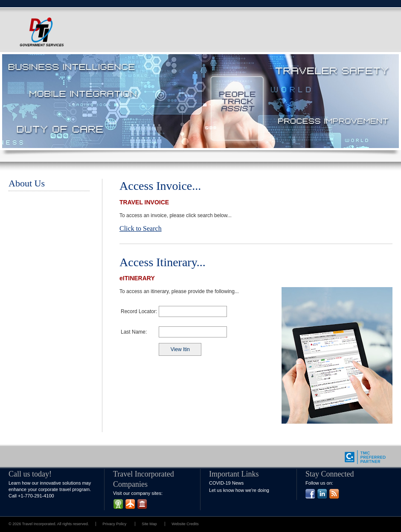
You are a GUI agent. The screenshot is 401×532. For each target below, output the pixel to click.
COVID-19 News (226, 483)
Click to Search (141, 228)
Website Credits (185, 524)
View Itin (180, 349)
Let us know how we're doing (239, 490)
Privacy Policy (114, 524)
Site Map (150, 524)
